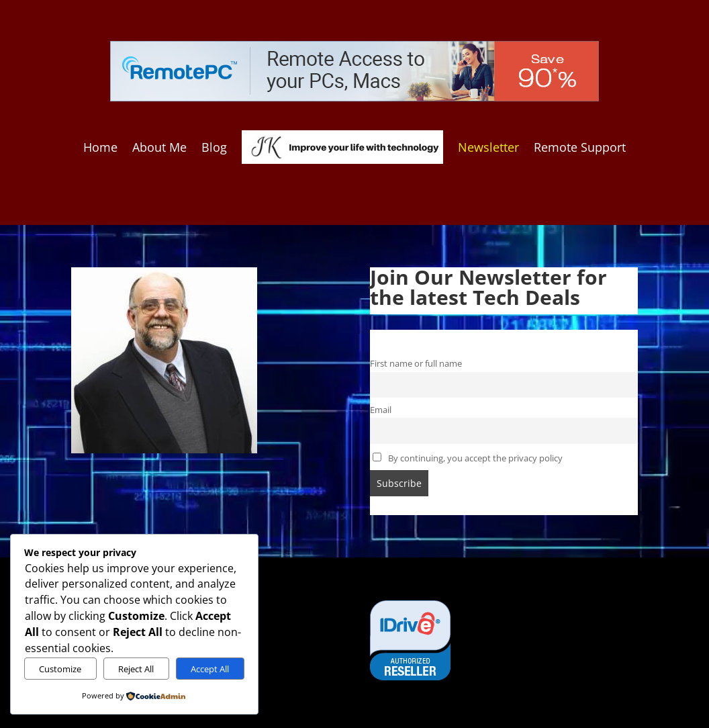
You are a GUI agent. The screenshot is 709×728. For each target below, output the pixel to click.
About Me (159, 147)
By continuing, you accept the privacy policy (468, 458)
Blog (214, 147)
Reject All (136, 669)
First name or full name (416, 364)
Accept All (210, 669)
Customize (60, 669)
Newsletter (488, 147)
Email (381, 410)
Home (100, 147)
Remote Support (580, 147)
